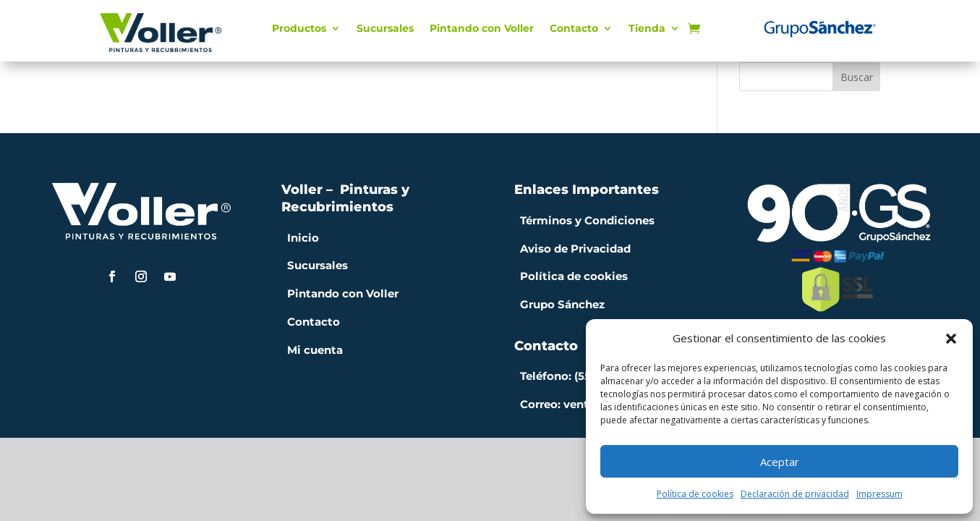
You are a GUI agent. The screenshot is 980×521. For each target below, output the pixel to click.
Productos (299, 29)
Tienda (647, 29)
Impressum (879, 494)
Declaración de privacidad (795, 494)
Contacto (574, 29)
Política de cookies (695, 494)
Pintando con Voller (482, 29)
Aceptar (780, 462)
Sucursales (385, 29)
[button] (951, 339)
